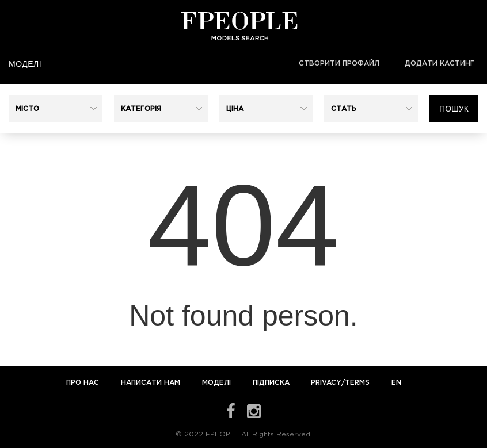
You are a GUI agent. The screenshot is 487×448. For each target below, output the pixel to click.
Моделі (25, 64)
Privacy (326, 383)
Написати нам (152, 383)
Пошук (454, 109)
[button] (56, 109)
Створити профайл (339, 64)
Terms (357, 383)
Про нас (84, 383)
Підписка (271, 383)
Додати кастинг (440, 64)
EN (396, 383)
